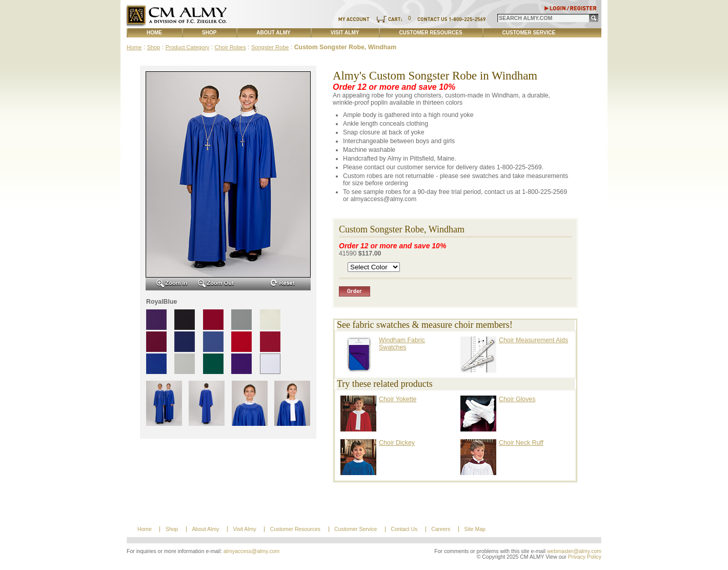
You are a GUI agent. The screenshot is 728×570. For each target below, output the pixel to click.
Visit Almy (345, 33)
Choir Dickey (397, 443)
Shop (209, 33)
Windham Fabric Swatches (402, 344)
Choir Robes (230, 47)
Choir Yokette (398, 399)
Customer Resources (430, 33)
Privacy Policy (585, 557)
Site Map (474, 529)
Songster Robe (270, 47)
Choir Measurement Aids (533, 340)
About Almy (273, 33)
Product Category (188, 47)
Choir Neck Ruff (521, 443)
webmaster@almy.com (574, 551)
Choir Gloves (517, 399)
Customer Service (529, 33)
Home (154, 33)
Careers (441, 529)
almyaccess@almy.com (252, 551)
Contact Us (404, 529)
